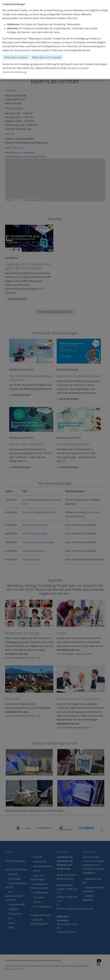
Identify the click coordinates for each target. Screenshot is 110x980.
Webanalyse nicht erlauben (47, 57)
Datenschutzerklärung (14, 72)
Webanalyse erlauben (16, 57)
